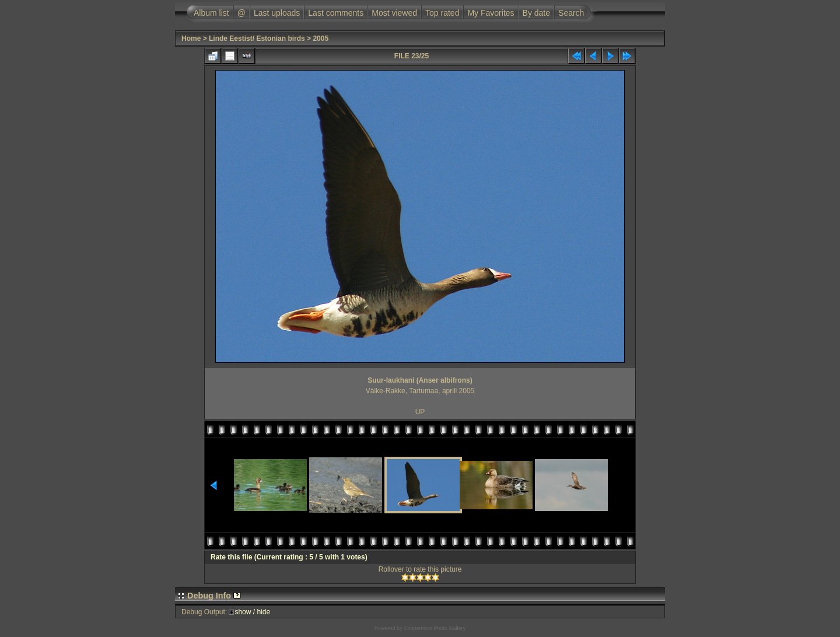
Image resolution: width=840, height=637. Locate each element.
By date (536, 13)
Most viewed (394, 13)
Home (191, 38)
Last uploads (277, 13)
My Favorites (491, 13)
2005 (321, 38)
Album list (211, 13)
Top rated (442, 13)
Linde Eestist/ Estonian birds (257, 38)
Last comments (336, 13)
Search (571, 13)
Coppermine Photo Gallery (435, 628)
